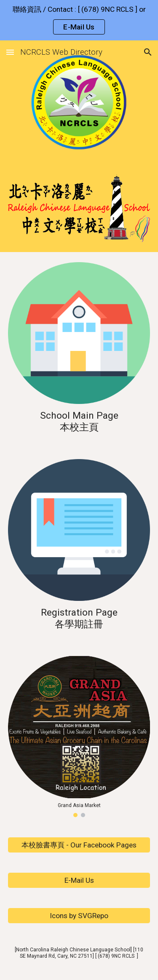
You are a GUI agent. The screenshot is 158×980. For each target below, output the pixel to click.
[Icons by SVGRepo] (79, 916)
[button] (10, 52)
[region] (79, 20)
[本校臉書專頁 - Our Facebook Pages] (79, 845)
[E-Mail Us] (79, 880)
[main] (79, 421)
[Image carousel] (79, 737)
